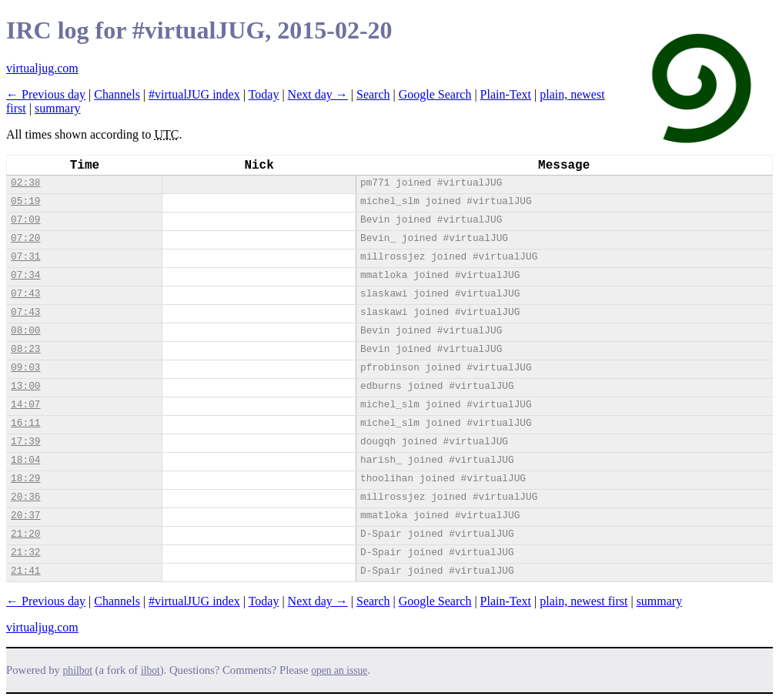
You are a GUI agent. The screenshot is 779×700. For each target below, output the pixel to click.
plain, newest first (583, 601)
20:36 (25, 497)
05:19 (25, 201)
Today (264, 94)
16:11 (25, 423)
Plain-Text (506, 94)
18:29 (25, 479)
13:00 (25, 386)
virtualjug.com (42, 68)
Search (373, 94)
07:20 (25, 238)
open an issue (339, 670)
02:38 (25, 183)
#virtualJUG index (194, 94)
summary (58, 108)
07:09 (25, 220)
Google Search (435, 94)
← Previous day (46, 94)
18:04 (25, 460)
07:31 (25, 257)
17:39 (25, 442)
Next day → (318, 94)
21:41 (25, 571)
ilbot (150, 670)
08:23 (25, 349)
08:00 (25, 331)
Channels (117, 94)
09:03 (25, 368)
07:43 (25, 294)
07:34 (25, 275)
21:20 (25, 534)
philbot (78, 670)
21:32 (25, 553)
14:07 (25, 405)
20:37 (25, 516)
